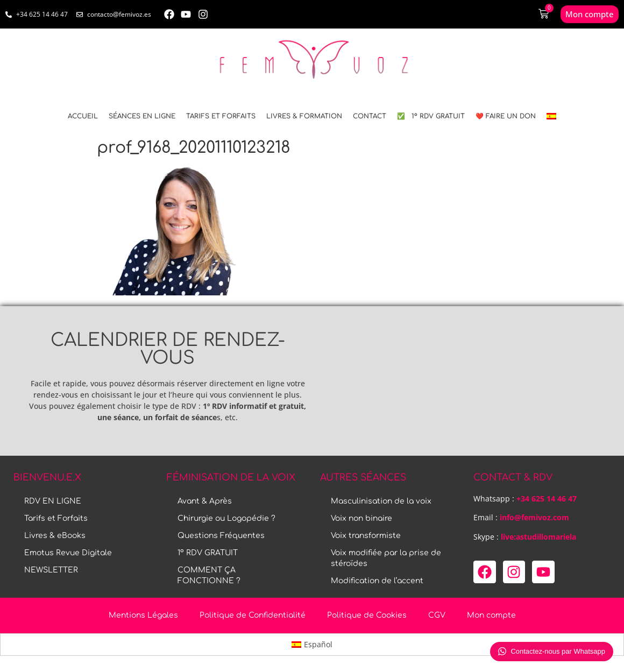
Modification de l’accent (377, 581)
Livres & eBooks (55, 536)
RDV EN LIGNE (53, 501)
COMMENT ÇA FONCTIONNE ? (209, 575)
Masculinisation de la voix (381, 501)
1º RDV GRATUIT (208, 553)
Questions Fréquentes (221, 536)
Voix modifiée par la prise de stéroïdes (386, 558)
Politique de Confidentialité (253, 615)
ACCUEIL (83, 116)
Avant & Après (205, 501)
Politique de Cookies (367, 615)
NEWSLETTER (51, 570)
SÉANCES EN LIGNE (142, 116)
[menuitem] (551, 116)
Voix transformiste (366, 536)
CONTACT (370, 116)
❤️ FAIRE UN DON (506, 116)
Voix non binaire (361, 518)
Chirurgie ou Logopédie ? (226, 518)
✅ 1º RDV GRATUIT (431, 116)
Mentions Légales (143, 615)
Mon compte (491, 615)
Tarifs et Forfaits (221, 116)
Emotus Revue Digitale (68, 553)
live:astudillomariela (538, 537)
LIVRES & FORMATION (304, 116)
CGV (437, 615)
